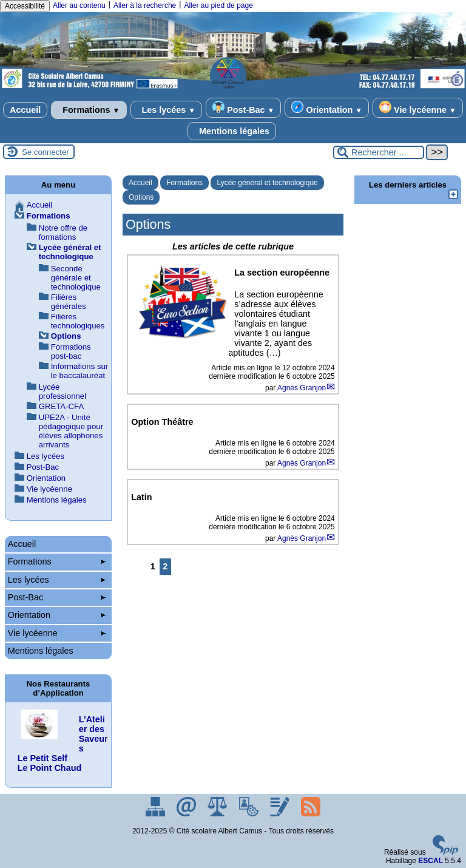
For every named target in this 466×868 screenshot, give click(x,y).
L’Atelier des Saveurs (93, 734)
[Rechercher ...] (379, 152)
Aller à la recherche (145, 5)
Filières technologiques (78, 321)
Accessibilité (25, 6)
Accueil (25, 110)
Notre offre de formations (63, 232)
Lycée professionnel (62, 392)
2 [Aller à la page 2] (165, 566)
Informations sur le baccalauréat (80, 371)
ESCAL (431, 861)
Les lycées (167, 110)
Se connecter (46, 152)
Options (141, 197)
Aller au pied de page (218, 5)
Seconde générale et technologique (76, 278)
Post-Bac (243, 108)
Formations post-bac (71, 351)
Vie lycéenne (418, 108)
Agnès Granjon (302, 388)
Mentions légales (232, 131)
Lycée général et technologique (267, 183)
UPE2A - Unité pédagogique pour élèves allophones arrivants (71, 431)
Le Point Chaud (50, 768)
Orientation (327, 108)
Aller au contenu (79, 5)
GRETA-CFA (62, 406)
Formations (89, 110)
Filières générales (69, 302)
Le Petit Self (42, 758)
